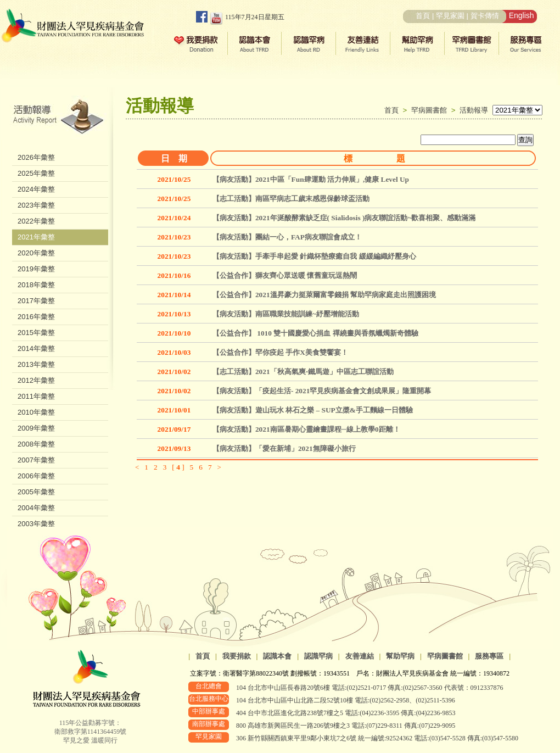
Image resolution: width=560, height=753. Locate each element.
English (522, 15)
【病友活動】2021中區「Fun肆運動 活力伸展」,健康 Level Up (311, 179)
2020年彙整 (36, 253)
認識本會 (277, 656)
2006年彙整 (36, 476)
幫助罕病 (400, 656)
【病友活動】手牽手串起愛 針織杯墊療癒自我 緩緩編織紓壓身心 (314, 256)
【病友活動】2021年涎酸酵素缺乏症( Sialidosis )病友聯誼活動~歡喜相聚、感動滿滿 (344, 218)
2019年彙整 (36, 269)
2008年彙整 (36, 444)
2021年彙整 (36, 237)
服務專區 (489, 656)
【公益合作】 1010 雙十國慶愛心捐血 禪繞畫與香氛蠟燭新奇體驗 (315, 333)
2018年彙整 (36, 285)
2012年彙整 (36, 380)
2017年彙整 (36, 301)
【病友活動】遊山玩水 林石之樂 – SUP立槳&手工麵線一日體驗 (313, 410)
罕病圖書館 (431, 110)
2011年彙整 (36, 396)
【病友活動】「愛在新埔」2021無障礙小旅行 (284, 448)
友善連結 (360, 656)
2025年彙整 (36, 173)
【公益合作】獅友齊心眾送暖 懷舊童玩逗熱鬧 (285, 275)
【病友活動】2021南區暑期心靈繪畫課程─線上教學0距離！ (306, 429)
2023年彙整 (36, 205)
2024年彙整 (36, 189)
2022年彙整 (36, 221)
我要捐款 (237, 656)
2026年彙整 (36, 157)
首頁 (423, 16)
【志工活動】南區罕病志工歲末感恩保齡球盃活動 (291, 199)
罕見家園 (450, 16)
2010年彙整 (36, 412)
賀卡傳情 (485, 16)
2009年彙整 (36, 428)
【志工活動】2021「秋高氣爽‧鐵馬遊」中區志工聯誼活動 (303, 372)
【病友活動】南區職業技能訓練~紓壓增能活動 (286, 314)
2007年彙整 (36, 460)
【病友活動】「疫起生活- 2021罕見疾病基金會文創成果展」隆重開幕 (322, 391)
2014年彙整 (36, 348)
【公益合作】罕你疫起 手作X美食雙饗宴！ (280, 352)
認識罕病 (318, 656)
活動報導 (474, 110)
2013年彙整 (36, 364)
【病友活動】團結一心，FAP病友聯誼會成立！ (287, 237)
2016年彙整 (36, 317)
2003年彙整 (36, 524)
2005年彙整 (36, 492)
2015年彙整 (36, 333)
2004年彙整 (36, 508)
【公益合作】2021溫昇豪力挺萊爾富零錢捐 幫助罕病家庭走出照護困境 (324, 295)
